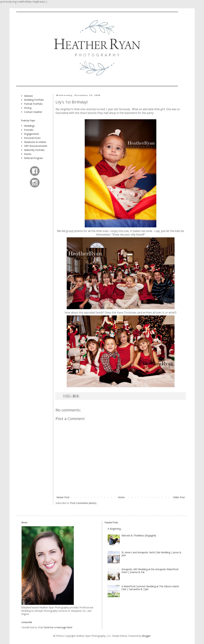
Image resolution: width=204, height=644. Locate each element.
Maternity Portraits (34, 150)
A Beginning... (115, 529)
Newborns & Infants (35, 142)
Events (28, 154)
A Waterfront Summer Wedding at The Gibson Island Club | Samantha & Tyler (150, 588)
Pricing (28, 108)
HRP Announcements (36, 146)
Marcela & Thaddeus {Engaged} (139, 535)
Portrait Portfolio (33, 104)
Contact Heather (33, 112)
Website (28, 96)
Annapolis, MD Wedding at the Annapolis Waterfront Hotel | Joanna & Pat (150, 571)
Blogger (146, 636)
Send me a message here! (58, 627)
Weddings (29, 126)
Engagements (32, 134)
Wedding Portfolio (34, 100)
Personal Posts (32, 138)
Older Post (179, 497)
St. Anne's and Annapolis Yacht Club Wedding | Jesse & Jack (151, 554)
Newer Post (63, 497)
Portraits (29, 130)
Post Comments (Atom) (83, 503)
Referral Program (34, 158)
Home (121, 497)
